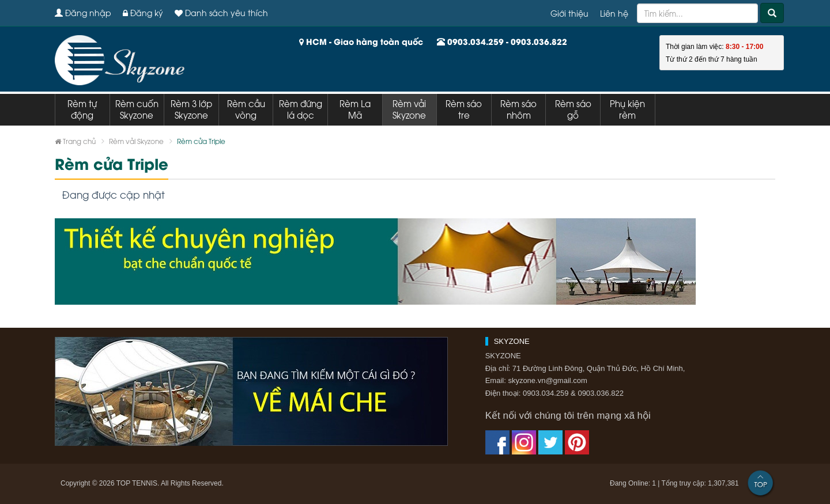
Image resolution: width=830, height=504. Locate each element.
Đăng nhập (83, 12)
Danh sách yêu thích (221, 12)
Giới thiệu (569, 13)
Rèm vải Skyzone (409, 109)
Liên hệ (614, 13)
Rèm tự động (82, 109)
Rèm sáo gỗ (573, 109)
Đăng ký (143, 12)
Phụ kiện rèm (627, 109)
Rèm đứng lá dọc (301, 109)
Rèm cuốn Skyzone (137, 109)
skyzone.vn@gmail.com (547, 380)
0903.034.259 (476, 41)
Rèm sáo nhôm (518, 109)
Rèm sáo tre (464, 109)
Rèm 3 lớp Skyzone (191, 109)
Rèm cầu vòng (246, 109)
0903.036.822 (539, 41)
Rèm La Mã (355, 109)
